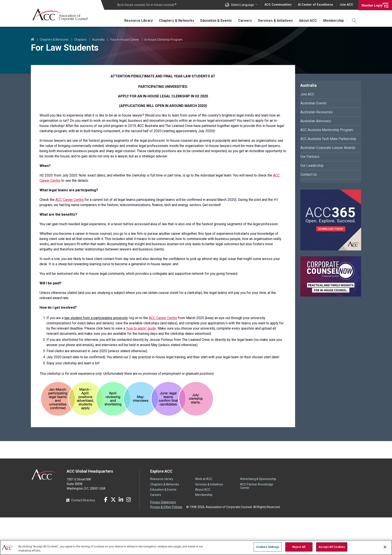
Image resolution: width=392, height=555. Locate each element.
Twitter (113, 500)
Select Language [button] (243, 5)
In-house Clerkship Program (164, 40)
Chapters (80, 40)
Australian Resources (316, 112)
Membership (333, 21)
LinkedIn (121, 500)
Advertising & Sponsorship (258, 479)
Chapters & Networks (172, 21)
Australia (98, 40)
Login (370, 5)
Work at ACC (204, 479)
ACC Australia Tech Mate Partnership (328, 139)
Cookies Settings (268, 547)
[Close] (385, 547)
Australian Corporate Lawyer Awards (328, 148)
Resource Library (133, 21)
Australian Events (313, 103)
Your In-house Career (125, 40)
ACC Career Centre (70, 200)
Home (33, 40)
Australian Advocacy (316, 121)
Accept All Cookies (332, 547)
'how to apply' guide (141, 328)
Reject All (299, 547)
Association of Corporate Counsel (61, 15)
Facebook (106, 500)
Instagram (128, 500)
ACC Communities (279, 5)
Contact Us (309, 174)
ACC (44, 474)
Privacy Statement (163, 502)
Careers (242, 21)
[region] (196, 547)
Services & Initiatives (273, 21)
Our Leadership (312, 166)
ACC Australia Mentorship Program (327, 130)
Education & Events (213, 21)
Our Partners (310, 157)
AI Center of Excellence (316, 5)
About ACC (307, 21)
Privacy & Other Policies (166, 507)
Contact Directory (83, 500)
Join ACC (346, 5)
